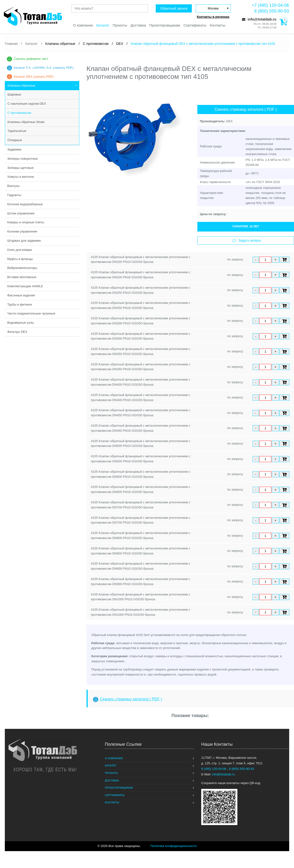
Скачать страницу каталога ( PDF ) (246, 109)
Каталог (103, 25)
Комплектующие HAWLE (25, 286)
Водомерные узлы (20, 323)
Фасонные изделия (21, 295)
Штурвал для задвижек (24, 241)
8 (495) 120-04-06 (214, 769)
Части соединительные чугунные (31, 313)
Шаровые (14, 94)
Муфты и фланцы (20, 259)
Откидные (15, 140)
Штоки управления (21, 213)
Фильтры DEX (17, 332)
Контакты (218, 25)
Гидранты (14, 195)
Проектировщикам (165, 25)
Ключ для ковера (20, 250)
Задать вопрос (247, 240)
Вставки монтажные (22, 277)
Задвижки (14, 149)
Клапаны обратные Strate (26, 122)
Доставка (138, 25)
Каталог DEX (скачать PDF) (34, 77)
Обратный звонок (173, 8)
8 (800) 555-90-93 (272, 11)
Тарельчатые (17, 131)
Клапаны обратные (21, 85)
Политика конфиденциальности (174, 846)
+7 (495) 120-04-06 (270, 5)
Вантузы (13, 186)
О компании (83, 25)
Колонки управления (22, 231)
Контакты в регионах (213, 17)
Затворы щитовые (20, 168)
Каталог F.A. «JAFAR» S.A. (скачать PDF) (44, 68)
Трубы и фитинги (20, 304)
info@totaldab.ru (259, 19)
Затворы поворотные (23, 159)
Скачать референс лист (31, 59)
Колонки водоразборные (25, 204)
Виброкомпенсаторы (22, 268)
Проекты (120, 25)
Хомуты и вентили (20, 177)
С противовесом (19, 113)
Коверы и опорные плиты (26, 222)
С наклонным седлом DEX (27, 104)
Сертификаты (195, 25)
